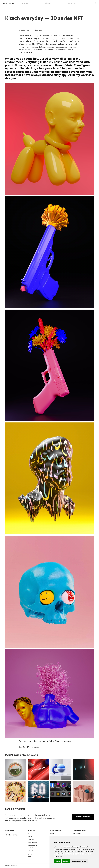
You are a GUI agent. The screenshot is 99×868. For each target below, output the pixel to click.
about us (53, 833)
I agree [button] (58, 861)
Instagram (67, 741)
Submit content (83, 817)
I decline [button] (66, 861)
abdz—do (8, 3)
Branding (31, 839)
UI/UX (30, 857)
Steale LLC (15, 865)
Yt (13, 834)
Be (6, 834)
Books (30, 836)
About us (48, 3)
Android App (77, 833)
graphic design (33, 845)
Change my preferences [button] (79, 861)
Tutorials (30, 851)
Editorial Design (33, 842)
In (10, 834)
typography (31, 854)
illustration (35, 747)
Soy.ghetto (38, 36)
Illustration (31, 848)
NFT (28, 747)
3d (24, 747)
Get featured (71, 3)
